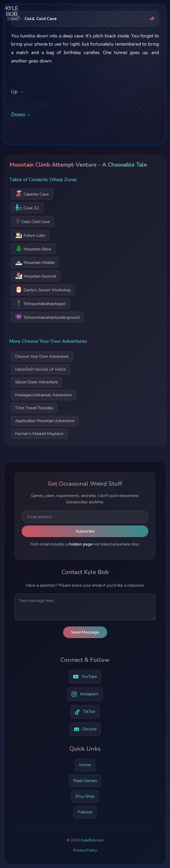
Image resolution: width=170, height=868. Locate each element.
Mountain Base (33, 249)
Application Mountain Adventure (45, 421)
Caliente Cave (32, 194)
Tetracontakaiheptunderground (47, 317)
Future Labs (30, 235)
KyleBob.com (92, 840)
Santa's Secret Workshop (43, 289)
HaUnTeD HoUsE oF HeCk (40, 369)
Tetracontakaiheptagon (40, 303)
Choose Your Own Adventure (42, 356)
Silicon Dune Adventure (37, 382)
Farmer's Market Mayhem (39, 434)
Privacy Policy (85, 850)
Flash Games (85, 781)
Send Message (85, 632)
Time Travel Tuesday (34, 408)
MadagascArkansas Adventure (43, 395)
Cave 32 (27, 207)
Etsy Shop (85, 796)
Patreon (85, 812)
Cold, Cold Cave (32, 221)
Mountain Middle (35, 262)
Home (85, 765)
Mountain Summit (36, 276)
